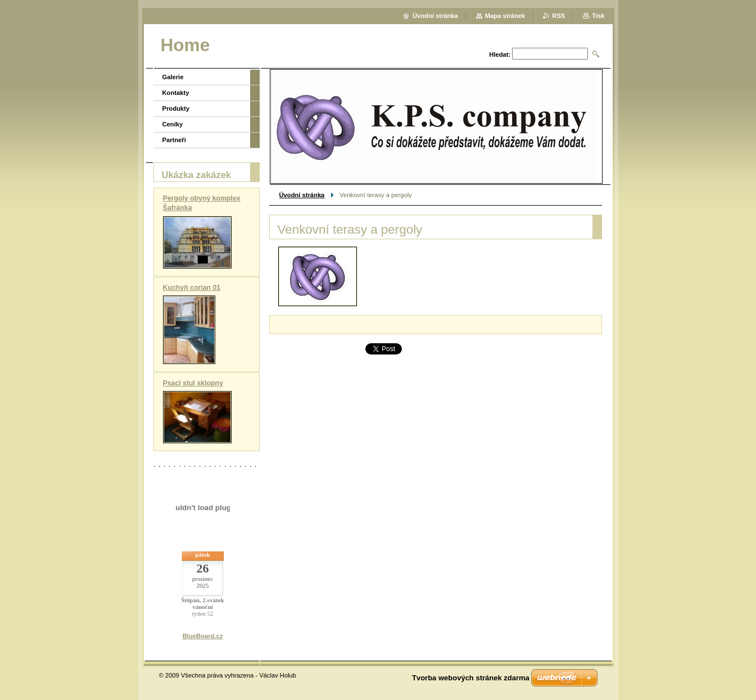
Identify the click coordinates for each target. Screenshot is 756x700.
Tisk (598, 16)
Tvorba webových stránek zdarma (471, 678)
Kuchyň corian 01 (192, 288)
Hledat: (500, 54)
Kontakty (176, 93)
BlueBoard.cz (203, 636)
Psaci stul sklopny (193, 383)
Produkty (176, 108)
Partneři (174, 140)
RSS (558, 16)
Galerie (173, 77)
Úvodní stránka (302, 195)
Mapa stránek (505, 16)
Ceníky (173, 124)
